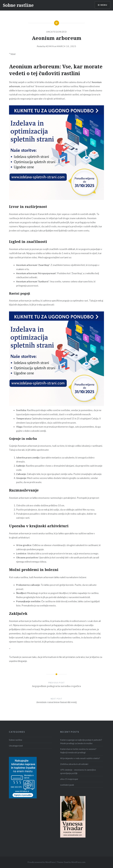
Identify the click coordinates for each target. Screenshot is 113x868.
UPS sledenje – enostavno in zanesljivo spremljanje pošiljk (78, 771)
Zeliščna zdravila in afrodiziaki (74, 764)
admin (50, 46)
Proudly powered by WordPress (41, 862)
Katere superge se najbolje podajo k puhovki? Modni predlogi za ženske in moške (81, 742)
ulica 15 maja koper (69, 779)
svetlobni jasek (67, 785)
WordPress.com (78, 862)
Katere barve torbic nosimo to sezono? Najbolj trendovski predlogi (78, 751)
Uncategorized (57, 32)
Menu (104, 5)
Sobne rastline (18, 5)
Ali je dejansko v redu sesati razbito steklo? (80, 758)
